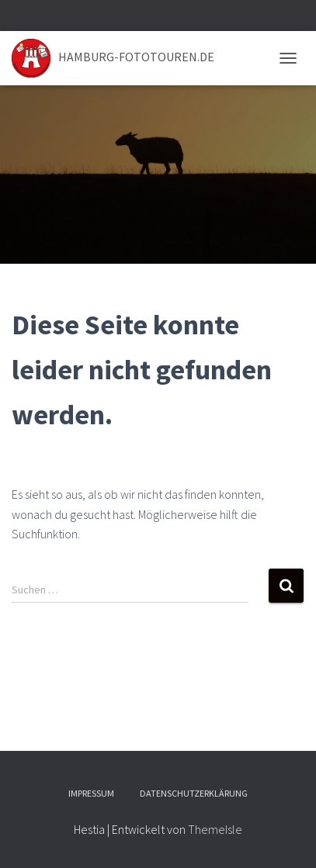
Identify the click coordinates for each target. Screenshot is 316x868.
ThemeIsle (215, 829)
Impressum (91, 793)
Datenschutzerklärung (194, 793)
